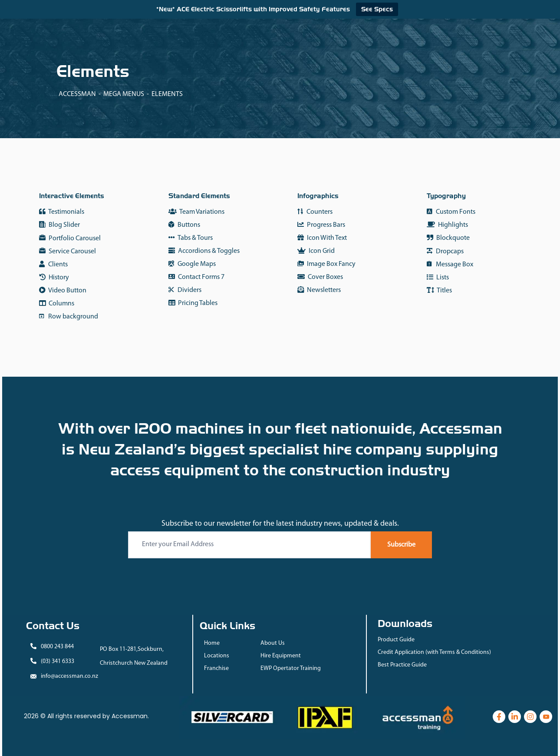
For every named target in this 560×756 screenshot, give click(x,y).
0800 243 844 (57, 647)
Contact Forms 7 (196, 277)
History (54, 277)
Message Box (450, 264)
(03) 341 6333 (58, 661)
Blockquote (448, 238)
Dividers (185, 290)
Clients (53, 264)
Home (212, 643)
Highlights (447, 225)
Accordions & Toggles (204, 251)
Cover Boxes (320, 277)
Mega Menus (124, 94)
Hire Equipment (281, 656)
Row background (69, 317)
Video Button (63, 290)
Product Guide (396, 640)
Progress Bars (321, 225)
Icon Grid (316, 251)
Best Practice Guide (402, 665)
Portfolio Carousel (70, 239)
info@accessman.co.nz (69, 676)
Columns (57, 303)
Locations (217, 656)
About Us (273, 643)
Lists (438, 277)
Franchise (216, 668)
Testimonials (62, 212)
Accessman (77, 94)
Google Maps (192, 264)
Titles (439, 290)
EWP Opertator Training (291, 668)
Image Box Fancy (326, 264)
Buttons (184, 225)
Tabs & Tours (191, 238)
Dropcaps (445, 251)
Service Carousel (68, 252)
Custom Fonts (451, 212)
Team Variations (196, 212)
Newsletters (319, 290)
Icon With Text (322, 238)
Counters (315, 212)
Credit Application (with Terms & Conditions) (434, 652)
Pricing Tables (193, 303)
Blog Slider (59, 225)
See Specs (377, 9)
